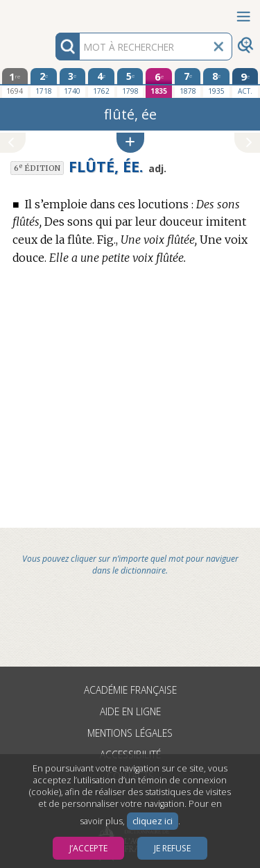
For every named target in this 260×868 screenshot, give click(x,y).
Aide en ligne (130, 711)
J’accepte (88, 848)
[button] (130, 143)
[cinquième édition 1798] (130, 83)
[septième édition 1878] (188, 83)
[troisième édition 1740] (73, 83)
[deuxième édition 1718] (44, 83)
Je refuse (172, 848)
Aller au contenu (54, 12)
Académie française (130, 690)
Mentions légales (130, 733)
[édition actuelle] (245, 83)
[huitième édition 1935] (216, 83)
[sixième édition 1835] (159, 83)
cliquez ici (153, 821)
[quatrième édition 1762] (101, 83)
